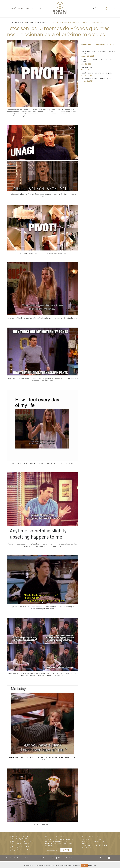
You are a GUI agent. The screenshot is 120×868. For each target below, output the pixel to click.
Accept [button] (84, 865)
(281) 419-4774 (24, 847)
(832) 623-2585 (25, 850)
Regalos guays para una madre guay (96, 73)
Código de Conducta (65, 858)
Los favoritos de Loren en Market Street (97, 79)
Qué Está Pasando (16, 8)
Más (97, 8)
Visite (40, 8)
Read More (92, 865)
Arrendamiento (99, 839)
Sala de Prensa (99, 841)
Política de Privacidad (32, 858)
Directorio (31, 8)
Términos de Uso (49, 858)
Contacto (86, 843)
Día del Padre (87, 67)
